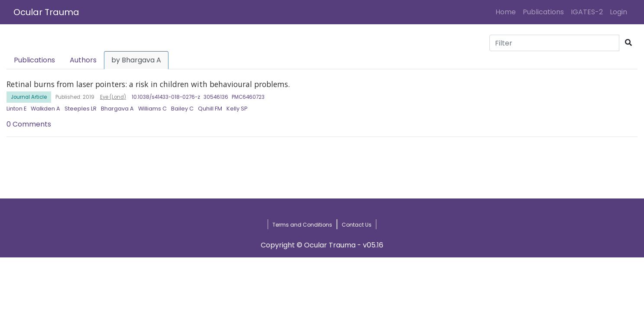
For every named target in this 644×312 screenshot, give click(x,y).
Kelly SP (237, 109)
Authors (83, 60)
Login (620, 12)
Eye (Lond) (113, 97)
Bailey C (182, 109)
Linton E (16, 109)
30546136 (216, 97)
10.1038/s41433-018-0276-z (166, 97)
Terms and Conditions (302, 225)
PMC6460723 (248, 97)
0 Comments (29, 124)
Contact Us (357, 225)
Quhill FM (210, 109)
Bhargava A (117, 109)
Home (507, 12)
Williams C (152, 109)
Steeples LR (81, 109)
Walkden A (45, 109)
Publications (543, 12)
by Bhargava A (136, 60)
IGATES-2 (587, 12)
